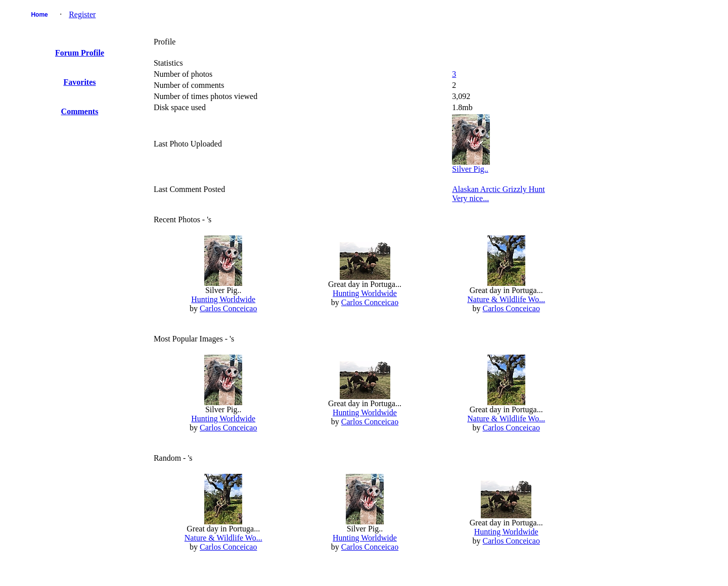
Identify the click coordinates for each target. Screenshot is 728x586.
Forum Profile (80, 53)
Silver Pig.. (470, 169)
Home (39, 15)
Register (82, 14)
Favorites (80, 82)
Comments (80, 111)
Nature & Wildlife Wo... (506, 299)
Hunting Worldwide (223, 299)
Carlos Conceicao (228, 308)
